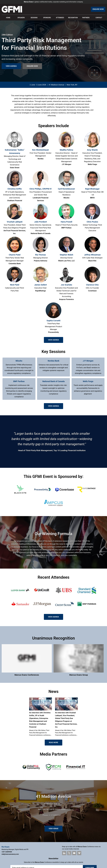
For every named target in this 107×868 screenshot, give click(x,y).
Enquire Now (98, 9)
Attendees (60, 18)
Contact (99, 18)
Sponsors (47, 18)
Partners (86, 18)
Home (8, 18)
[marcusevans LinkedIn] (64, 853)
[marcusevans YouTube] (74, 853)
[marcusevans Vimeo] (79, 853)
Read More (53, 742)
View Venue (53, 829)
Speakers (21, 18)
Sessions (34, 18)
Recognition (73, 18)
